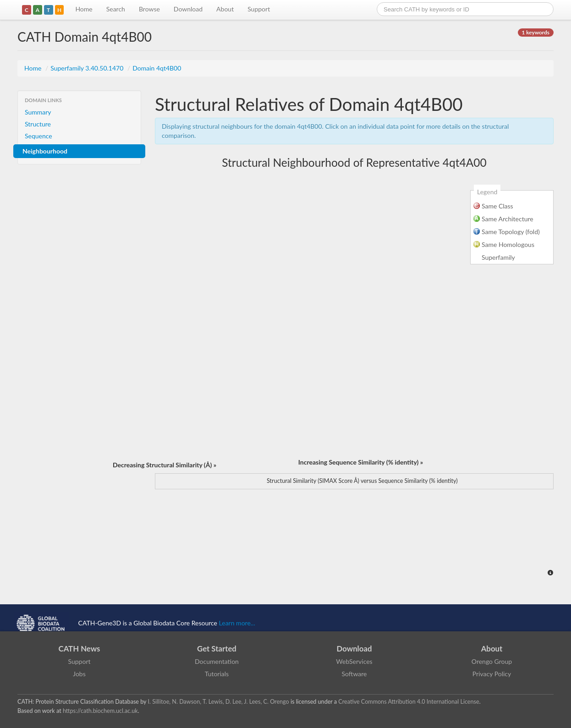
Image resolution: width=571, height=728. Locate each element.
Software (354, 674)
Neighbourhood (45, 151)
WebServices (354, 661)
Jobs (79, 674)
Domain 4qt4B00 (157, 68)
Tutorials (217, 674)
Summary (38, 112)
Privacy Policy (492, 674)
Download (188, 9)
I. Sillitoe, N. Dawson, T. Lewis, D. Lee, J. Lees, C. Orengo (219, 702)
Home (84, 9)
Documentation (217, 661)
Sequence (38, 136)
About (225, 9)
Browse (149, 9)
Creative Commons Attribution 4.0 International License (409, 702)
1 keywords (536, 32)
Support (259, 9)
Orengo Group (492, 661)
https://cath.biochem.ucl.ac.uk (100, 711)
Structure (38, 124)
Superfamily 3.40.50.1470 (88, 68)
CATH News (80, 649)
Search (116, 9)
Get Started (217, 649)
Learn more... (237, 623)
